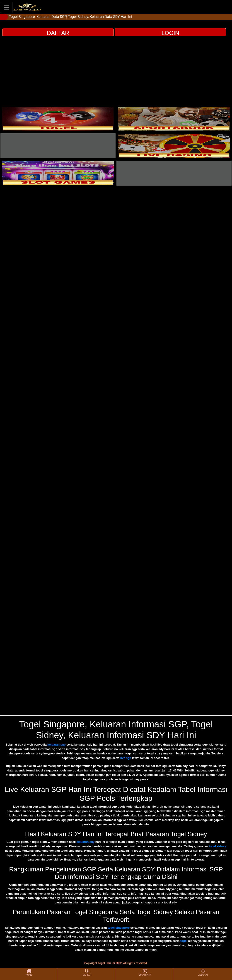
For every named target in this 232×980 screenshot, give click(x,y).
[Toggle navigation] (6, 7)
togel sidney (217, 846)
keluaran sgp (56, 745)
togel (184, 941)
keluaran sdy (86, 842)
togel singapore (119, 928)
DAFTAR (58, 33)
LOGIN (170, 33)
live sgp (126, 758)
